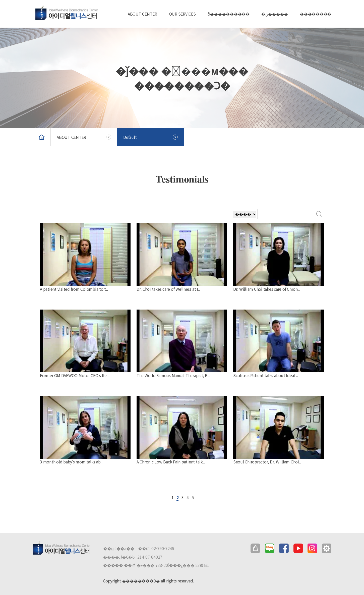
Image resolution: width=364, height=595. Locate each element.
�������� (316, 14)
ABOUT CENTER (142, 14)
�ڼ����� (275, 14)
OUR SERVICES (182, 14)
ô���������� (229, 14)
